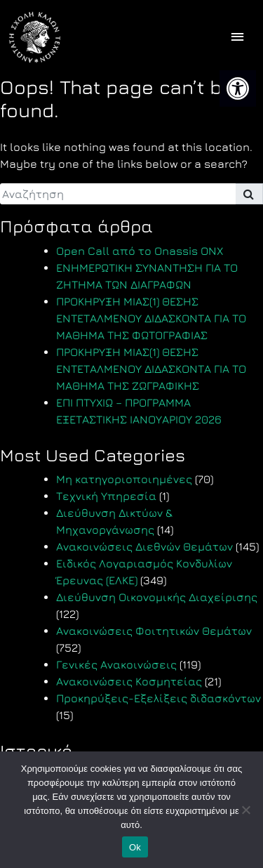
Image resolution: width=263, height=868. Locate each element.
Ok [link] (135, 847)
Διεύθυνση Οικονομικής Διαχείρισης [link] (157, 597)
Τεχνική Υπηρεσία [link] (106, 496)
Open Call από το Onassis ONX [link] (140, 251)
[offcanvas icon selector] (237, 38)
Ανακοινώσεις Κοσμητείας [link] (129, 681)
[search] (118, 194)
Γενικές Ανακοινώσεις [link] (116, 664)
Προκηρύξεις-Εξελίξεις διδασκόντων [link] (159, 698)
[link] (238, 88)
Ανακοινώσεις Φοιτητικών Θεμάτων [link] (154, 631)
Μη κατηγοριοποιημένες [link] (124, 479)
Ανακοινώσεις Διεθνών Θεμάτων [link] (144, 546)
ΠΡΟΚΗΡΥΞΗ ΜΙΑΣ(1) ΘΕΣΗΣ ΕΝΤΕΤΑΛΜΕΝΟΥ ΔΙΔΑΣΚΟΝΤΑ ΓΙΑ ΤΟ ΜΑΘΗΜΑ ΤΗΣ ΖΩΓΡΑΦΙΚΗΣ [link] (151, 369)
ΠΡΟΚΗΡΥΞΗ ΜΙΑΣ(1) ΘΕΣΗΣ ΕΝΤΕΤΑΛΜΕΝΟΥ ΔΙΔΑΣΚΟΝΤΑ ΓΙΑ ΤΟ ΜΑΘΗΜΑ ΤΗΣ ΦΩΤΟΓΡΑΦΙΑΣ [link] (151, 318)
